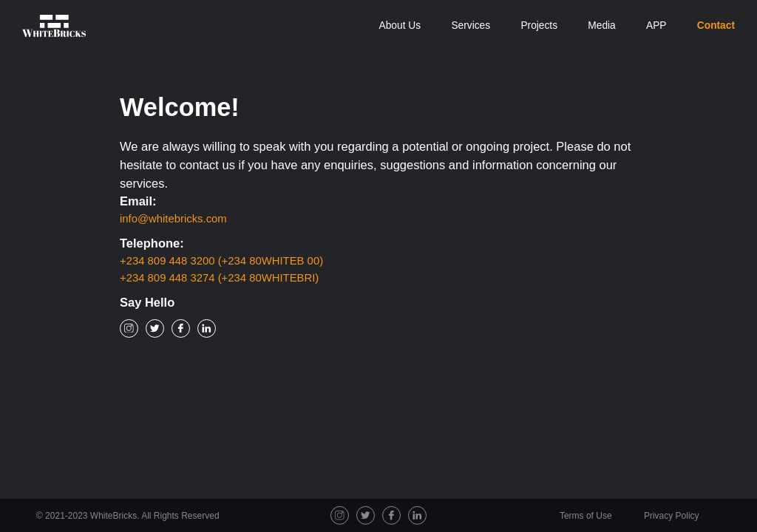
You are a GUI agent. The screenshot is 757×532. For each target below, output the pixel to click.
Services (471, 25)
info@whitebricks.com (173, 219)
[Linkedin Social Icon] (207, 328)
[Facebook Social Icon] (181, 328)
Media (601, 25)
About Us (400, 25)
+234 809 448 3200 (221, 261)
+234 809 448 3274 (219, 278)
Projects (539, 25)
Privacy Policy (672, 516)
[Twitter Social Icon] (155, 328)
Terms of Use (587, 516)
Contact (716, 25)
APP (656, 25)
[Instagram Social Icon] (129, 328)
